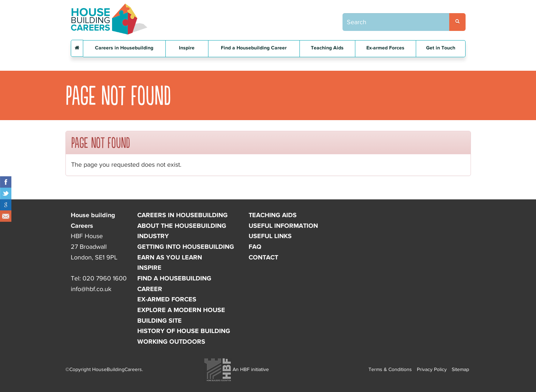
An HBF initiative (237, 369)
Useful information (283, 226)
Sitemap (460, 369)
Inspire (187, 48)
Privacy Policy (432, 369)
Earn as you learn (170, 257)
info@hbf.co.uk (91, 289)
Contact (263, 257)
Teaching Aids (327, 48)
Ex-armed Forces (385, 48)
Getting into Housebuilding (186, 247)
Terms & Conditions (390, 369)
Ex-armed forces (167, 299)
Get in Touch (441, 48)
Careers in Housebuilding (124, 48)
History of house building (184, 331)
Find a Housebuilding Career (254, 48)
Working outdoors (171, 342)
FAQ (255, 247)
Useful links (270, 236)
